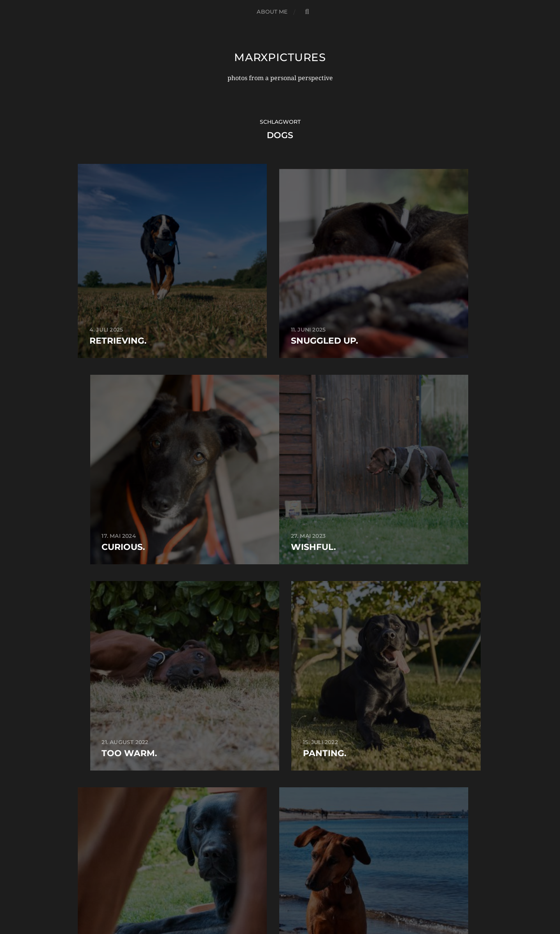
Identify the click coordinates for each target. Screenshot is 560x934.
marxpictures (280, 57)
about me (272, 12)
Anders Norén (298, 900)
